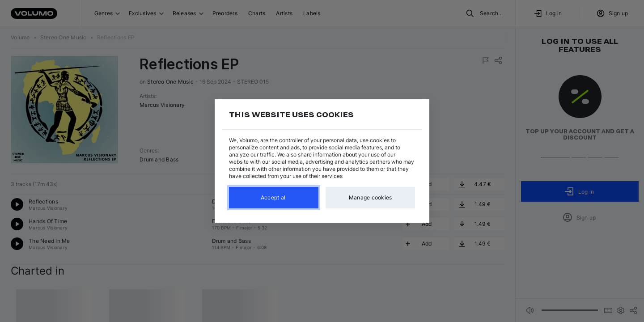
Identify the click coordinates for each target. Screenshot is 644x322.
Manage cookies (371, 197)
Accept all (274, 197)
